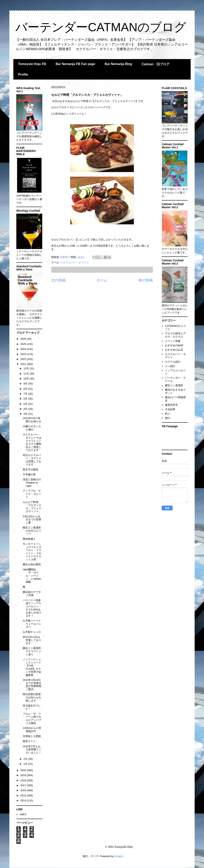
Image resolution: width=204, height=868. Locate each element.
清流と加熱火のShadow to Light (32, 483)
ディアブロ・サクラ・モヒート (32, 494)
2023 (24, 354)
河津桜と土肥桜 (32, 736)
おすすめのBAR (174, 345)
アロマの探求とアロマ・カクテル (175, 335)
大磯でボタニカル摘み (32, 428)
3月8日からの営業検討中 (32, 730)
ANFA (23, 814)
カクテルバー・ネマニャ (75, 262)
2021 (24, 364)
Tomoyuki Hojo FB (32, 64)
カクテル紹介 (173, 362)
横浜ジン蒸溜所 (174, 385)
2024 (24, 349)
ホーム (102, 280)
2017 (24, 785)
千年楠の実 (29, 474)
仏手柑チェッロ (32, 632)
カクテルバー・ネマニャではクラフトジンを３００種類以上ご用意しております (32, 442)
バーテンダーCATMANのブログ (101, 27)
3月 (26, 414)
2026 (24, 339)
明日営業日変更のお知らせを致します (32, 697)
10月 (27, 379)
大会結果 (170, 409)
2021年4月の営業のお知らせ (32, 420)
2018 (24, 780)
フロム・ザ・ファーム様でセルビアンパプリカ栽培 (32, 718)
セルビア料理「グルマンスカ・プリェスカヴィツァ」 (32, 507)
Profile (23, 74)
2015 (24, 796)
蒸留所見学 (171, 405)
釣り (168, 414)
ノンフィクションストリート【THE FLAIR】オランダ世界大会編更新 (32, 667)
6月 (26, 399)
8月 (26, 389)
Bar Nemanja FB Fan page (75, 64)
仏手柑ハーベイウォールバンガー (32, 624)
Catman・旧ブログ (155, 64)
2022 (24, 359)
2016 (24, 790)
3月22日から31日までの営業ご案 (32, 520)
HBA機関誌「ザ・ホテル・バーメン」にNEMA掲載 (32, 576)
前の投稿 (146, 280)
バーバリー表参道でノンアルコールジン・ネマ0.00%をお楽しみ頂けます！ (32, 608)
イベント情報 (173, 341)
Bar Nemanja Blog (118, 64)
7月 (26, 394)
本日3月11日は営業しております (32, 640)
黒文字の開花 (30, 470)
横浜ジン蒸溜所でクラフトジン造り (32, 651)
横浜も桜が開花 (32, 564)
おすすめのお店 (174, 350)
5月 (26, 404)
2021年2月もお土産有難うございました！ (32, 749)
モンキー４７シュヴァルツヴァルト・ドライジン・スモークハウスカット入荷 (32, 552)
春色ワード (29, 741)
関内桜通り (29, 539)
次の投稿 (58, 280)
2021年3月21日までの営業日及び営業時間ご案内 (32, 685)
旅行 (168, 418)
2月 (26, 759)
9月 (26, 384)
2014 (24, 800)
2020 (24, 770)
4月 (26, 409)
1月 (26, 764)
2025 (24, 344)
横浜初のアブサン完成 (32, 594)
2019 (24, 775)
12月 (27, 368)
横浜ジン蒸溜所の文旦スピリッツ (32, 531)
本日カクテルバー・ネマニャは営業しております (32, 460)
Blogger (119, 856)
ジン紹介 (170, 366)
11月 (27, 374)
